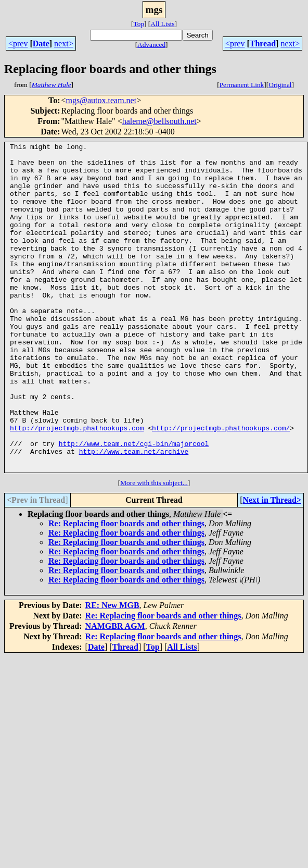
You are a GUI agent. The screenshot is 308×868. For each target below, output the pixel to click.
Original (280, 85)
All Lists (162, 24)
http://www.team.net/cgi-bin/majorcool (134, 504)
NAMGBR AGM (115, 692)
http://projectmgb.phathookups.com (77, 486)
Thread (263, 44)
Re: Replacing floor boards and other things (126, 589)
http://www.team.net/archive (134, 514)
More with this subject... (154, 548)
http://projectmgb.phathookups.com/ (221, 486)
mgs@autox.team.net (101, 100)
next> (64, 44)
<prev (18, 44)
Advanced (151, 45)
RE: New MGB (112, 671)
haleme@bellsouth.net (159, 121)
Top (139, 24)
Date (41, 44)
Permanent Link (242, 85)
